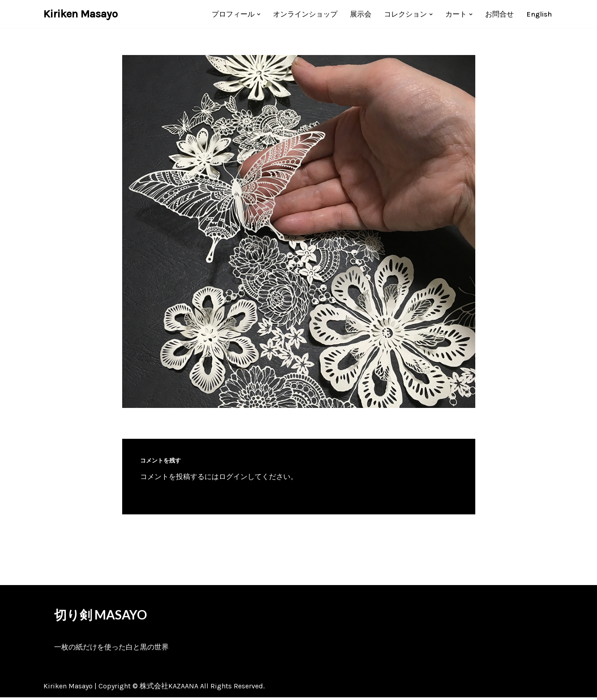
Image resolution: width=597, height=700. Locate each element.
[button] (259, 14)
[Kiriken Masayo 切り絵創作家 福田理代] (81, 14)
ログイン (233, 477)
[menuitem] (539, 14)
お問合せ (499, 14)
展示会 (361, 14)
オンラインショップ (305, 14)
